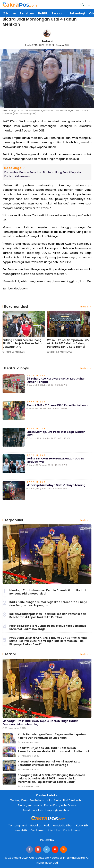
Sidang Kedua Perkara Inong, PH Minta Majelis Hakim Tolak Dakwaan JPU (22, 343)
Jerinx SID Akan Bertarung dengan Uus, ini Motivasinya (55, 460)
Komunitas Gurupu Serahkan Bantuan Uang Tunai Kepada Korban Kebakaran (42, 174)
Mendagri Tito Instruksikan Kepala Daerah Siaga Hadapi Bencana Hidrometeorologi (48, 592)
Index (86, 307)
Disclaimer (38, 830)
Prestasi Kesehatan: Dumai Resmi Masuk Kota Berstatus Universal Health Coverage (48, 628)
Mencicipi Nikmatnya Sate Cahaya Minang (56, 485)
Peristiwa (27, 13)
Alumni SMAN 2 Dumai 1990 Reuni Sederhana (57, 405)
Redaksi (47, 41)
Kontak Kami (72, 830)
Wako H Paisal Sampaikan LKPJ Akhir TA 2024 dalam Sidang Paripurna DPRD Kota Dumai (68, 343)
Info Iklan (54, 830)
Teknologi (77, 13)
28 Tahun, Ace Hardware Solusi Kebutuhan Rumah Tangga (56, 380)
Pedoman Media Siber (58, 825)
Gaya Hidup (36, 375)
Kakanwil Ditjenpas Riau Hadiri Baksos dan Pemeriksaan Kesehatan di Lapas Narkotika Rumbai (48, 616)
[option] (25, 334)
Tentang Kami (18, 825)
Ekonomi (59, 13)
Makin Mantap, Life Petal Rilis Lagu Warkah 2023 (56, 433)
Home (9, 13)
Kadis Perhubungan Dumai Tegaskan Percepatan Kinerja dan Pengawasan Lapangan (48, 604)
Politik (43, 13)
